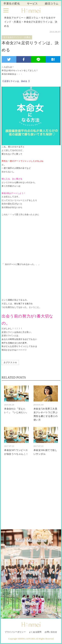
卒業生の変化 (12, 4)
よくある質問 (35, 632)
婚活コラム (52, 4)
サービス (32, 4)
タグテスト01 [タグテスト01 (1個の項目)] (10, 362)
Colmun (31, 575)
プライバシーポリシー (15, 632)
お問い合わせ (51, 632)
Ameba (31, 606)
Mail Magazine (31, 545)
